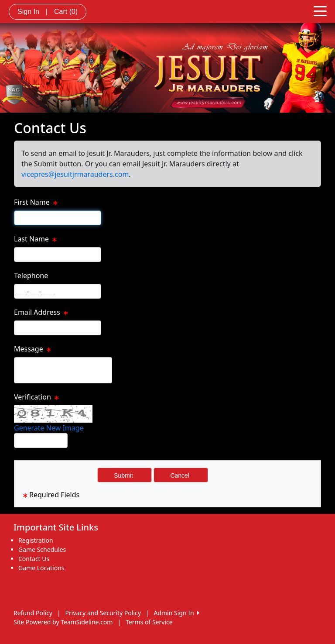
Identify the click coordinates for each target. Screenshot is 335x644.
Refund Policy (33, 613)
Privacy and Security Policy (103, 613)
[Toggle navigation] (320, 10)
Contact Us (34, 559)
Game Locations (41, 568)
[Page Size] (58, 218)
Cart (66, 12)
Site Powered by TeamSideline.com (63, 622)
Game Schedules (42, 549)
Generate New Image (49, 428)
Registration (36, 540)
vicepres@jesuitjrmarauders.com (75, 174)
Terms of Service (149, 622)
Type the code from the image (99, 441)
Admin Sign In (176, 613)
